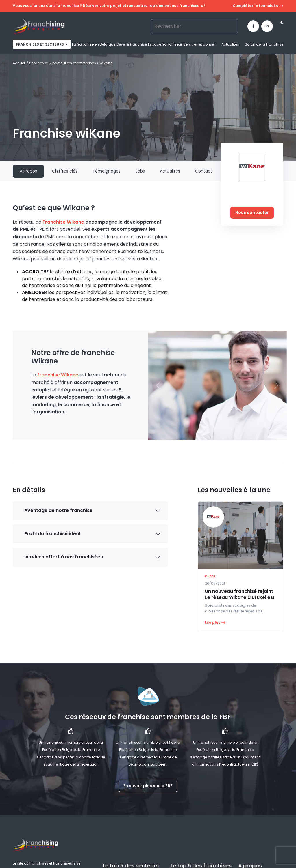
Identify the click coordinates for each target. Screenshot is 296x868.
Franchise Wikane (63, 222)
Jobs (140, 171)
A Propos (28, 171)
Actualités (230, 44)
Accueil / (21, 63)
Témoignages (107, 171)
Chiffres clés (65, 171)
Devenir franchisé (132, 44)
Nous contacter (252, 213)
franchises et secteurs (40, 44)
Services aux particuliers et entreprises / (64, 63)
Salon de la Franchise (264, 44)
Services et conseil (199, 44)
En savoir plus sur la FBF (148, 786)
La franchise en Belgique (94, 44)
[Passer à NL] (281, 23)
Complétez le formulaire (258, 6)
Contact (204, 171)
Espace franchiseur (165, 44)
